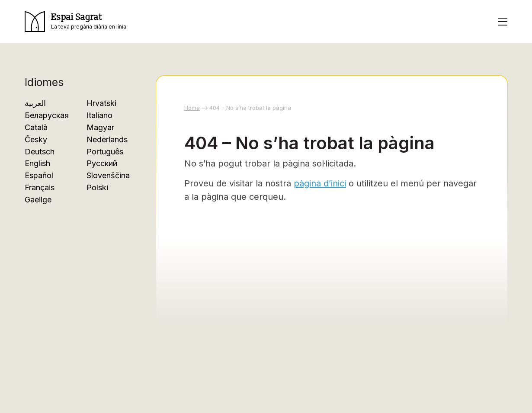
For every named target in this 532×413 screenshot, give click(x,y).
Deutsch (40, 152)
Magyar (100, 127)
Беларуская (47, 115)
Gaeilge (38, 200)
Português (105, 152)
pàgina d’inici (320, 183)
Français (40, 187)
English (37, 163)
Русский (102, 163)
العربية (35, 103)
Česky (36, 139)
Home (192, 108)
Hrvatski (101, 103)
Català (36, 127)
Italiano (99, 115)
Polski (97, 187)
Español (39, 175)
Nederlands (107, 139)
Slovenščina (108, 175)
